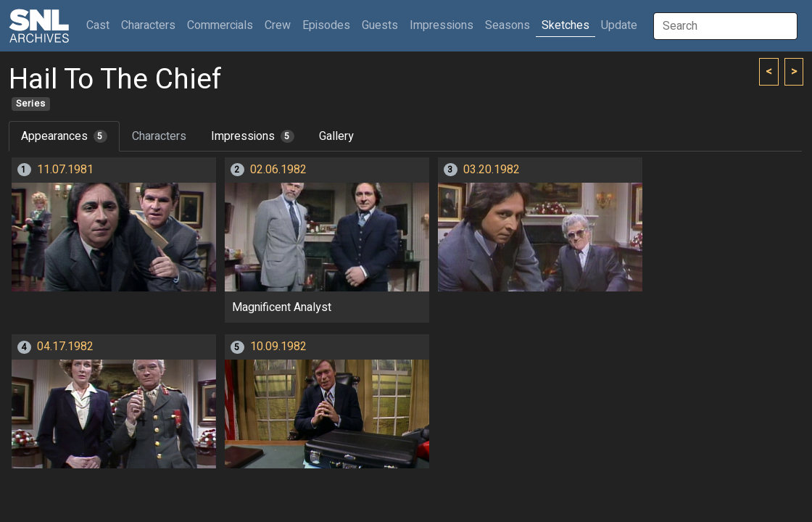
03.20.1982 (492, 170)
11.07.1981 (65, 170)
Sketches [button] (565, 25)
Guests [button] (380, 25)
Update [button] (619, 25)
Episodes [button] (326, 25)
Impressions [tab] (253, 136)
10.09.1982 (278, 347)
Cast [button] (101, 25)
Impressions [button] (442, 25)
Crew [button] (278, 25)
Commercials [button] (220, 25)
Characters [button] (148, 25)
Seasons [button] (507, 25)
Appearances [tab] (64, 136)
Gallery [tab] (336, 136)
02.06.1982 (278, 170)
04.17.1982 (65, 347)
